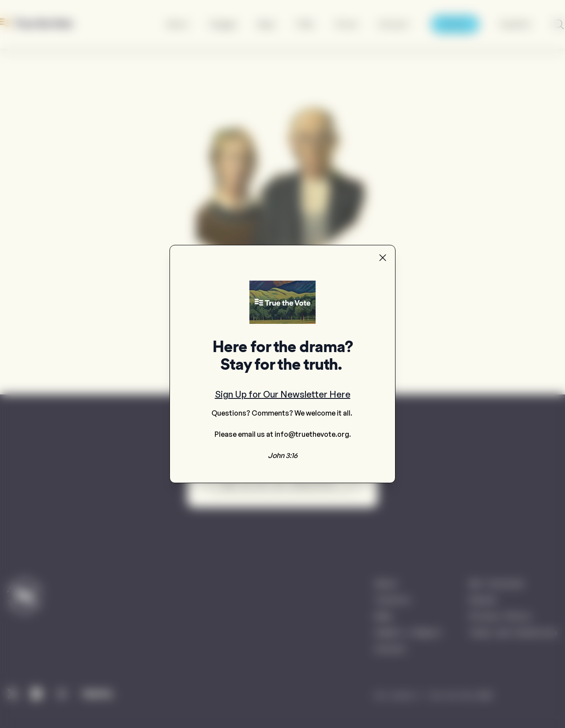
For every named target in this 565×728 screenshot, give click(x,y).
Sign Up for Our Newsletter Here (283, 394)
